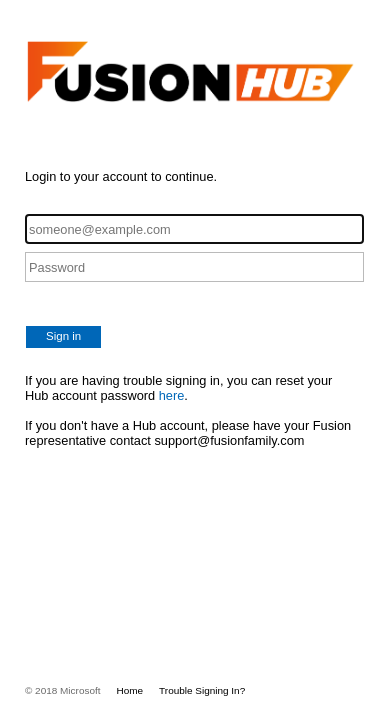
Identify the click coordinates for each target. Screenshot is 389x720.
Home (130, 690)
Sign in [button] (63, 336)
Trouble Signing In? (202, 690)
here (172, 395)
